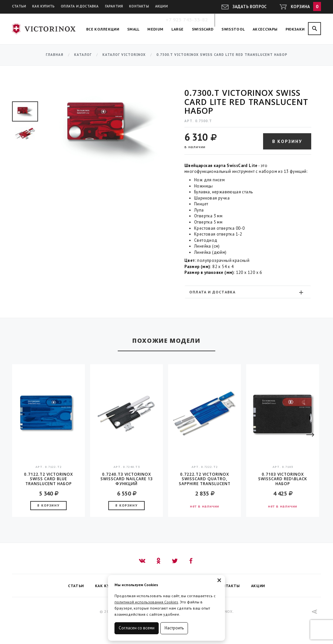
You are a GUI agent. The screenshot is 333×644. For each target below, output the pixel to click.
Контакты (139, 6)
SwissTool (233, 29)
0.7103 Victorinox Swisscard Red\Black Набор (283, 479)
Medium (155, 29)
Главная (55, 55)
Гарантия (114, 6)
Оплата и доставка (80, 6)
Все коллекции (103, 29)
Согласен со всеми (137, 628)
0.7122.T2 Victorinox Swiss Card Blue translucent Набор (48, 479)
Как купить (43, 6)
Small (133, 29)
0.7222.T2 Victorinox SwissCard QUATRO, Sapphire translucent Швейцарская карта (205, 479)
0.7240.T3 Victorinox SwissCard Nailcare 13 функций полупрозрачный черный (127, 479)
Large (178, 29)
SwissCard (203, 29)
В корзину (287, 141)
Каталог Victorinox (124, 55)
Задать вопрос (250, 7)
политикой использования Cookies (146, 602)
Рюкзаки (295, 29)
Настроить (174, 628)
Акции (161, 6)
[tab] (248, 292)
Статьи (19, 6)
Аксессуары (265, 29)
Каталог (83, 55)
